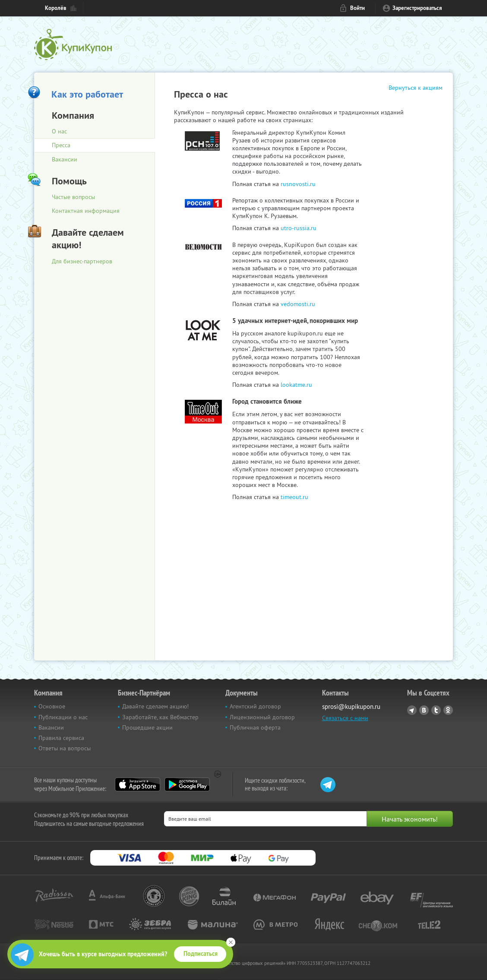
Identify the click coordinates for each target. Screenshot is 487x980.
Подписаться (201, 954)
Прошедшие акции (147, 727)
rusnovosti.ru (298, 184)
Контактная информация (86, 211)
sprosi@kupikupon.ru (351, 707)
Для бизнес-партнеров (82, 261)
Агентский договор (255, 706)
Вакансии (65, 159)
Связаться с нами (345, 718)
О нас (59, 131)
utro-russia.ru (299, 228)
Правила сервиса (61, 738)
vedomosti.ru (298, 304)
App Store (138, 784)
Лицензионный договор (262, 717)
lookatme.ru (296, 385)
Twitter (436, 710)
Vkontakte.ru (424, 710)
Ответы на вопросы (65, 748)
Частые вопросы (73, 197)
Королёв (56, 8)
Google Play (187, 784)
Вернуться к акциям (416, 88)
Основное (52, 706)
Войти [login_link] (357, 8)
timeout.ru (294, 497)
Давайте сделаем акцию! (155, 706)
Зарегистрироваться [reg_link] (417, 8)
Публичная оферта (255, 727)
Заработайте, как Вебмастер (160, 717)
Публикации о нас (63, 717)
